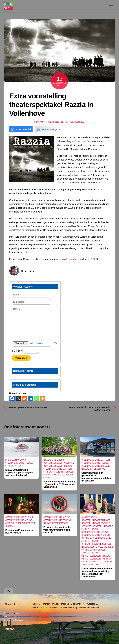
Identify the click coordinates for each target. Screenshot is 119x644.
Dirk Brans (39, 122)
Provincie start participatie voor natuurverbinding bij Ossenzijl (57, 530)
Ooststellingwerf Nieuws (58, 466)
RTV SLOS (10, 613)
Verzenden (21, 358)
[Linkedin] (30, 398)
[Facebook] (12, 398)
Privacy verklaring (61, 604)
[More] (42, 398)
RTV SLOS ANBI (40, 608)
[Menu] (111, 4)
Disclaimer (76, 604)
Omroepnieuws (89, 517)
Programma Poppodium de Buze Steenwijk (20, 531)
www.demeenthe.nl (70, 259)
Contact (54, 608)
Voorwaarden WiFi (92, 604)
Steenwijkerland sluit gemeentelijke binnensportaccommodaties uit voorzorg (96, 477)
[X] (18, 398)
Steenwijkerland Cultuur (58, 469)
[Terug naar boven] (8, 591)
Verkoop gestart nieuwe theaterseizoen (28, 407)
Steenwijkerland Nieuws (75, 122)
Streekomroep (13, 466)
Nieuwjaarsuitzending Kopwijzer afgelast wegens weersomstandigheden (19, 472)
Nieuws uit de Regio (56, 122)
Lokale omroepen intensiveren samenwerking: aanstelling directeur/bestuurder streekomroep (97, 572)
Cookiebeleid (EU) (68, 608)
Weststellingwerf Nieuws (96, 556)
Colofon (36, 604)
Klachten (46, 604)
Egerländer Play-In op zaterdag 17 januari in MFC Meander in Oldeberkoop (59, 484)
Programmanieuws (16, 460)
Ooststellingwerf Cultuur (58, 463)
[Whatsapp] (36, 398)
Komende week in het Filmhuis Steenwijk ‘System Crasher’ (90, 409)
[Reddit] (24, 398)
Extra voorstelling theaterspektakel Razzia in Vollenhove (51, 105)
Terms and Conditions (89, 608)
